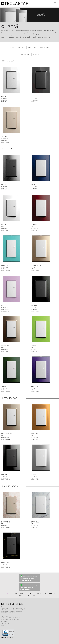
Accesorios (36, 55)
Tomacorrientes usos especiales (18, 51)
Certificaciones (19, 594)
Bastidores (21, 47)
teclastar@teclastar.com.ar (9, 627)
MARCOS (12, 47)
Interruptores (32, 47)
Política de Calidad (36, 594)
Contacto (35, 596)
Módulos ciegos (24, 55)
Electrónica (47, 51)
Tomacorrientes (45, 47)
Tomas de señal (35, 51)
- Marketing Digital (9, 637)
